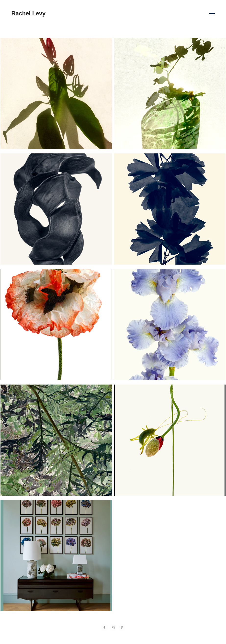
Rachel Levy (28, 13)
